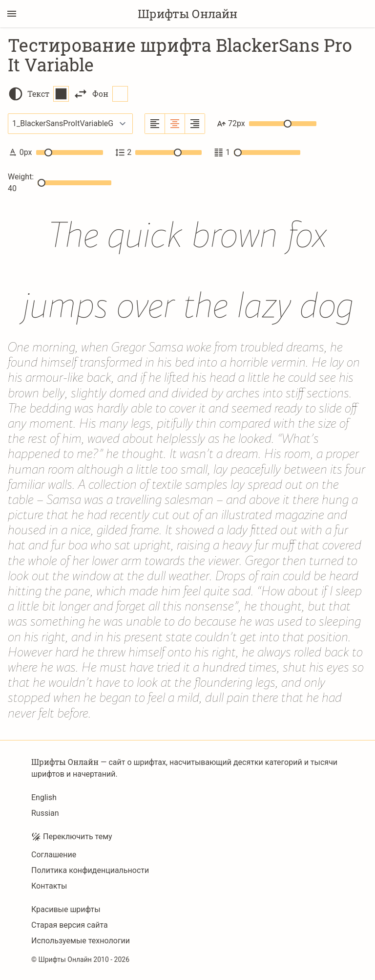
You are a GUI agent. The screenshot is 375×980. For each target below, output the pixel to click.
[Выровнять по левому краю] (155, 124)
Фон (110, 94)
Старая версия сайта (70, 925)
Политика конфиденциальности (90, 870)
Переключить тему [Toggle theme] (72, 837)
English (44, 797)
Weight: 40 (60, 183)
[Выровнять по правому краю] (195, 124)
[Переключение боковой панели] (12, 14)
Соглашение (54, 855)
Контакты (49, 886)
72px (267, 124)
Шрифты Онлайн (187, 14)
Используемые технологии (81, 941)
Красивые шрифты (66, 909)
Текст (48, 94)
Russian (45, 813)
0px (55, 152)
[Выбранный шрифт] (70, 124)
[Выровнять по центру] (175, 124)
